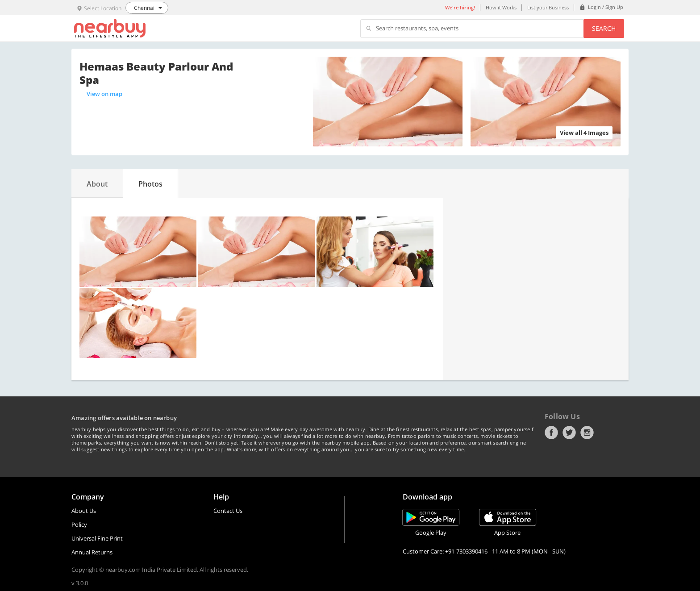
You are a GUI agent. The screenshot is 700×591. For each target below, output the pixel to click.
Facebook (551, 433)
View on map (104, 94)
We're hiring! (460, 7)
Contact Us (228, 511)
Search (604, 28)
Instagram (587, 433)
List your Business (548, 7)
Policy (79, 524)
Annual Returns (92, 552)
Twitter (569, 433)
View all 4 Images (584, 133)
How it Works (501, 7)
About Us (84, 511)
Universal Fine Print (97, 538)
